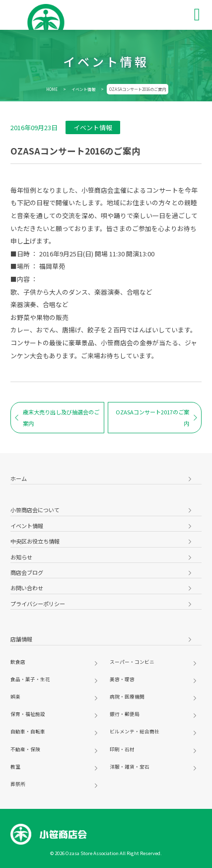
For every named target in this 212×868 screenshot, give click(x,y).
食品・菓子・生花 (30, 679)
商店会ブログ (27, 572)
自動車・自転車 (28, 731)
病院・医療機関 (127, 697)
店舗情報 (21, 639)
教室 (15, 767)
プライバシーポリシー (38, 604)
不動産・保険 (25, 749)
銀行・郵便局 (125, 714)
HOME (52, 89)
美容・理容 (122, 679)
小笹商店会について (35, 510)
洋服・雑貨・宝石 (130, 767)
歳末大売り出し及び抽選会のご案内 (57, 417)
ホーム (19, 478)
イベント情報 (83, 89)
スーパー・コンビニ (132, 662)
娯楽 (15, 697)
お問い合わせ (27, 588)
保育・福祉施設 (28, 714)
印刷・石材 (122, 749)
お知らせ (21, 557)
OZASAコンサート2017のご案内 (156, 417)
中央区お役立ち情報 (35, 541)
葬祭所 (18, 784)
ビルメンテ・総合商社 (135, 731)
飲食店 (18, 662)
